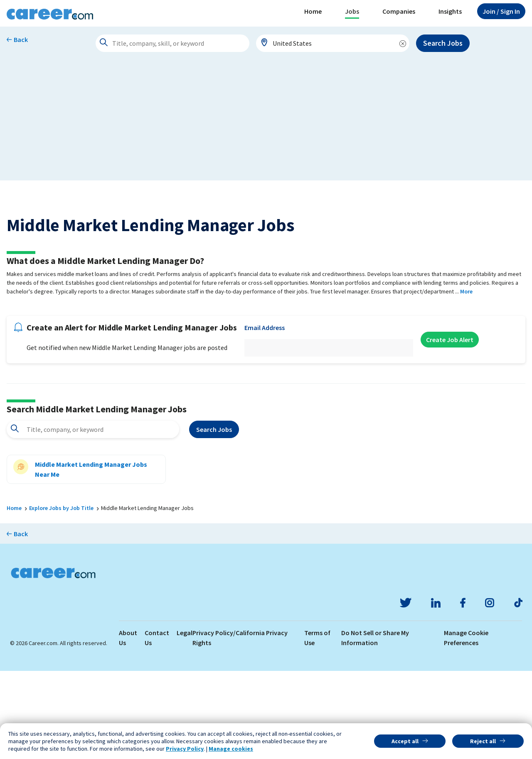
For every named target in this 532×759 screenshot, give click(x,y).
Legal (185, 721)
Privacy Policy (185, 749)
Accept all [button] (405, 741)
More (466, 379)
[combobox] (333, 43)
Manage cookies (231, 749)
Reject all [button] (483, 741)
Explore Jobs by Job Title (61, 596)
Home (313, 11)
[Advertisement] (266, 122)
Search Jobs (443, 43)
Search (214, 517)
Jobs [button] (352, 11)
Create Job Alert (450, 428)
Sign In (501, 11)
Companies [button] (399, 11)
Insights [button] (450, 11)
